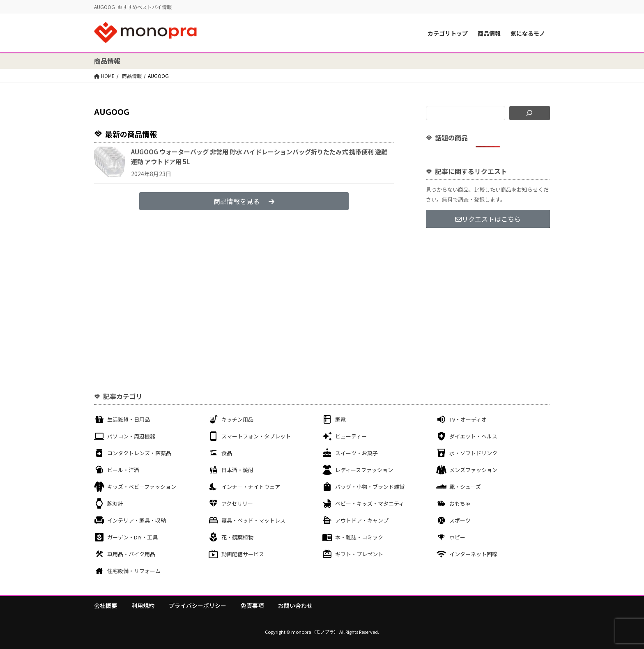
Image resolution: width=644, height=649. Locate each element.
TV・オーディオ (468, 419)
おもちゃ (460, 503)
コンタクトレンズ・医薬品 (139, 453)
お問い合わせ (295, 605)
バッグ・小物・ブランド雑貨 (370, 487)
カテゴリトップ (448, 33)
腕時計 (115, 503)
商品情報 (489, 33)
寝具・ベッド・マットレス (253, 520)
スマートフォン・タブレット (256, 436)
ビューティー (351, 436)
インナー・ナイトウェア (251, 487)
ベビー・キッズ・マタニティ (370, 503)
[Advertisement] (488, 295)
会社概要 (106, 605)
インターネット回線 (473, 554)
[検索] (530, 113)
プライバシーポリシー (198, 605)
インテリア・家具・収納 (137, 520)
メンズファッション (473, 470)
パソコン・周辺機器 (131, 436)
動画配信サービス (243, 554)
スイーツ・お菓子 (356, 453)
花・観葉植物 (237, 537)
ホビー (457, 537)
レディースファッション (364, 470)
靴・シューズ (465, 487)
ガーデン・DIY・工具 (132, 537)
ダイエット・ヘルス (473, 436)
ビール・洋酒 (123, 470)
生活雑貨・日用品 (129, 419)
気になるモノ (528, 33)
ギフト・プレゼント (359, 554)
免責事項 (252, 605)
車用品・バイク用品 (131, 554)
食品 (227, 453)
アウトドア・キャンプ (362, 520)
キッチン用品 (237, 419)
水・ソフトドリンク (473, 453)
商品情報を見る (244, 201)
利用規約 (143, 605)
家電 (340, 419)
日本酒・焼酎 (237, 470)
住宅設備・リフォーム (134, 571)
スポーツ (460, 520)
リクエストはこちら (488, 219)
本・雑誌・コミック (359, 537)
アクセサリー (237, 503)
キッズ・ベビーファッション (142, 487)
